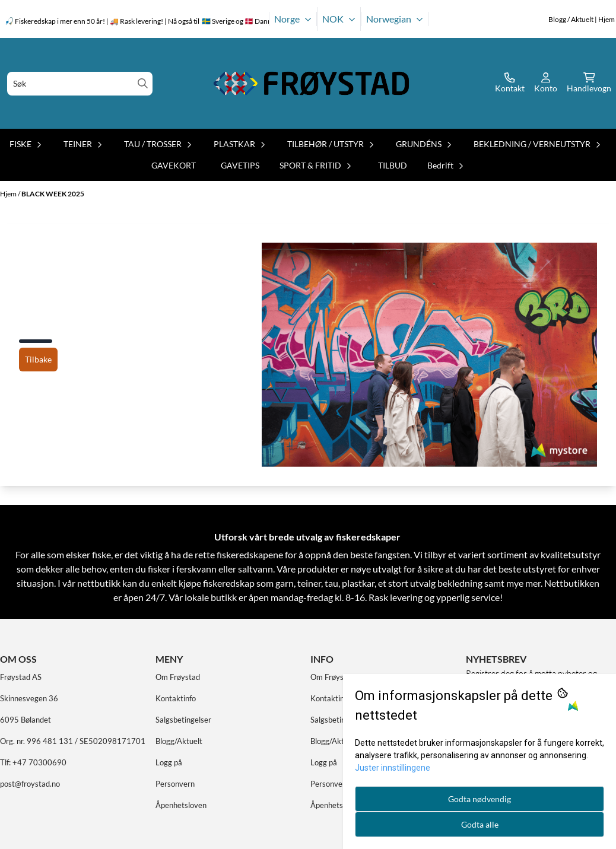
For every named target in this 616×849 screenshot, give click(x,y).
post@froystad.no (30, 784)
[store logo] (312, 83)
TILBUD (393, 165)
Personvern (175, 784)
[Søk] (80, 84)
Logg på (169, 762)
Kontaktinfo (176, 698)
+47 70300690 (39, 762)
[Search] (143, 83)
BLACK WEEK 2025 (53, 194)
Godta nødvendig (480, 799)
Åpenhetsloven (181, 805)
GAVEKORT (174, 165)
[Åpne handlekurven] (589, 84)
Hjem (9, 194)
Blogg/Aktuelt (179, 741)
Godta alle (480, 824)
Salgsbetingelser (183, 720)
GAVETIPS (240, 165)
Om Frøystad (178, 677)
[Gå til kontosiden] (510, 84)
